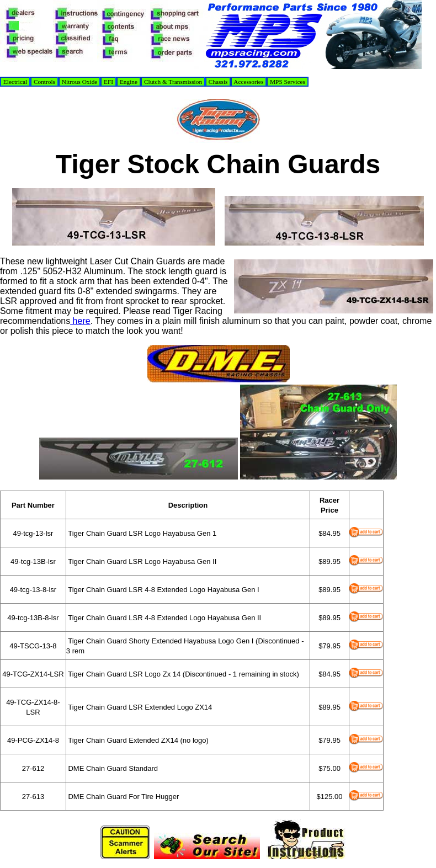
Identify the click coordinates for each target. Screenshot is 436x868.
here (80, 321)
